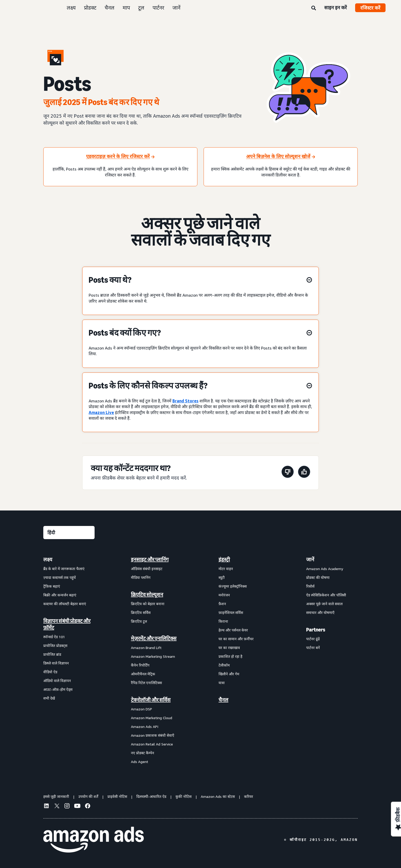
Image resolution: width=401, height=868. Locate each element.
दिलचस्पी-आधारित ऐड (151, 796)
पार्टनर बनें (313, 648)
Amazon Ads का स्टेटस (218, 796)
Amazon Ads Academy (325, 569)
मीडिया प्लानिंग (141, 577)
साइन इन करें (336, 7)
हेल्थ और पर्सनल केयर (233, 630)
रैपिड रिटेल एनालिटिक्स (146, 683)
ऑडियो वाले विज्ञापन (57, 681)
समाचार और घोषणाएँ (320, 613)
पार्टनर (158, 8)
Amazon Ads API (145, 727)
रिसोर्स (310, 586)
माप (126, 8)
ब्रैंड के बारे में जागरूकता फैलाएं (64, 569)
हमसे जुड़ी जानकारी (56, 796)
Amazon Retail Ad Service (152, 744)
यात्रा (222, 683)
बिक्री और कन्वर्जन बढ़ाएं (60, 595)
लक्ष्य (71, 8)
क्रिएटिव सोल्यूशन (147, 595)
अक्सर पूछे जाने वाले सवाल (324, 604)
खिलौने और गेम (229, 674)
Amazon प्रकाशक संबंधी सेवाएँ (153, 735)
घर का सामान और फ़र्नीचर (236, 639)
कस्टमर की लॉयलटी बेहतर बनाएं (65, 604)
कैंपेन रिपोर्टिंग (140, 665)
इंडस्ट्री (224, 559)
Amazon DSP (141, 709)
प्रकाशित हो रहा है (230, 656)
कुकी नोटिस (183, 796)
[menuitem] (69, 660)
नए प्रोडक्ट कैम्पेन (143, 753)
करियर (249, 796)
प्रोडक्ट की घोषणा (318, 577)
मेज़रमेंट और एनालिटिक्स (154, 638)
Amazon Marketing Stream (153, 656)
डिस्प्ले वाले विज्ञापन (56, 663)
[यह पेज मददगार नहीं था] (288, 473)
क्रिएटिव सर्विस (141, 613)
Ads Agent (140, 762)
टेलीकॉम (224, 665)
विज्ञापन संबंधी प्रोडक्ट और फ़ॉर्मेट (67, 624)
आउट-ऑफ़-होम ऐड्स (58, 689)
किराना (223, 621)
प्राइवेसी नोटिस (117, 796)
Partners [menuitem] (316, 630)
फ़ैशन (222, 604)
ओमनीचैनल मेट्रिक (143, 674)
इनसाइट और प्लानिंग (150, 559)
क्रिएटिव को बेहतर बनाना (148, 604)
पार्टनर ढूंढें (313, 639)
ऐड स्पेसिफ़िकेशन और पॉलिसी (326, 595)
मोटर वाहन (226, 569)
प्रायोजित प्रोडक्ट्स (55, 646)
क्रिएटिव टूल (139, 621)
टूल (141, 8)
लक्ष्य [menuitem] (48, 559)
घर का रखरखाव (229, 648)
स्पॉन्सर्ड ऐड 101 (54, 637)
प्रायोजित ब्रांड (52, 654)
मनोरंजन (224, 595)
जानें (176, 8)
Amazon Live (101, 412)
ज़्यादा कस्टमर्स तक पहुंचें (60, 577)
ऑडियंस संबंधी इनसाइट (147, 569)
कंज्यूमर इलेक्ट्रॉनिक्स (233, 586)
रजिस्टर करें (370, 8)
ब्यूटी (222, 577)
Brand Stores (185, 401)
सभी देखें (49, 698)
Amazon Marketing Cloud (152, 718)
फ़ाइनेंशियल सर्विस (231, 613)
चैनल (110, 8)
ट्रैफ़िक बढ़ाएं (52, 586)
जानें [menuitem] (310, 559)
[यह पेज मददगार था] (304, 473)
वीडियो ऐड (50, 672)
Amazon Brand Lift (146, 648)
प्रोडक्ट (90, 8)
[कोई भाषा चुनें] (69, 533)
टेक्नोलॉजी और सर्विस (151, 700)
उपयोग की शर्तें (88, 796)
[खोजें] (314, 8)
